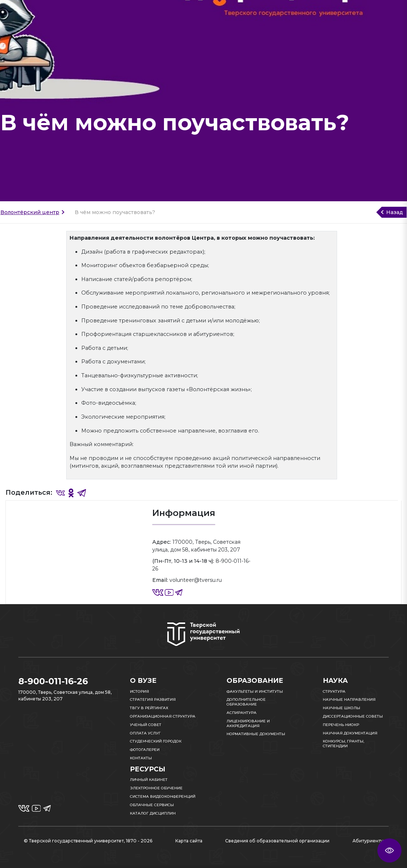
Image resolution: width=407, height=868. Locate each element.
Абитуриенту (368, 841)
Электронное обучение (156, 788)
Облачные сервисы (152, 805)
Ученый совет (146, 725)
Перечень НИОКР (341, 725)
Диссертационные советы (353, 716)
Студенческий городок (156, 741)
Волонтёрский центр (30, 212)
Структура (334, 691)
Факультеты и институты (255, 691)
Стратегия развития (153, 699)
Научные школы (341, 708)
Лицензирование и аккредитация (248, 723)
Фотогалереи (145, 750)
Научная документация (350, 733)
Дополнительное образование (246, 702)
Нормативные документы (256, 734)
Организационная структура (163, 716)
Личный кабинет (149, 780)
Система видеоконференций (163, 796)
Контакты (141, 758)
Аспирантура (242, 713)
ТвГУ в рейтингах (149, 708)
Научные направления (349, 699)
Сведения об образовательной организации (277, 841)
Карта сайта (189, 841)
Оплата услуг (145, 733)
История (139, 691)
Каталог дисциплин (153, 813)
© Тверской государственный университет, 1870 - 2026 (88, 841)
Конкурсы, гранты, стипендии (343, 744)
